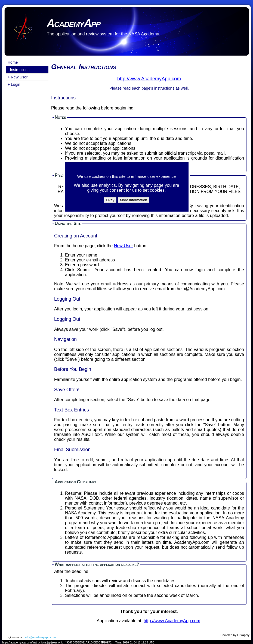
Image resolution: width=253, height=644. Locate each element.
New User (124, 246)
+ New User (18, 77)
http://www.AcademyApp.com (172, 621)
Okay (110, 200)
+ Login (14, 84)
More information (134, 200)
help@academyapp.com (40, 637)
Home (13, 62)
